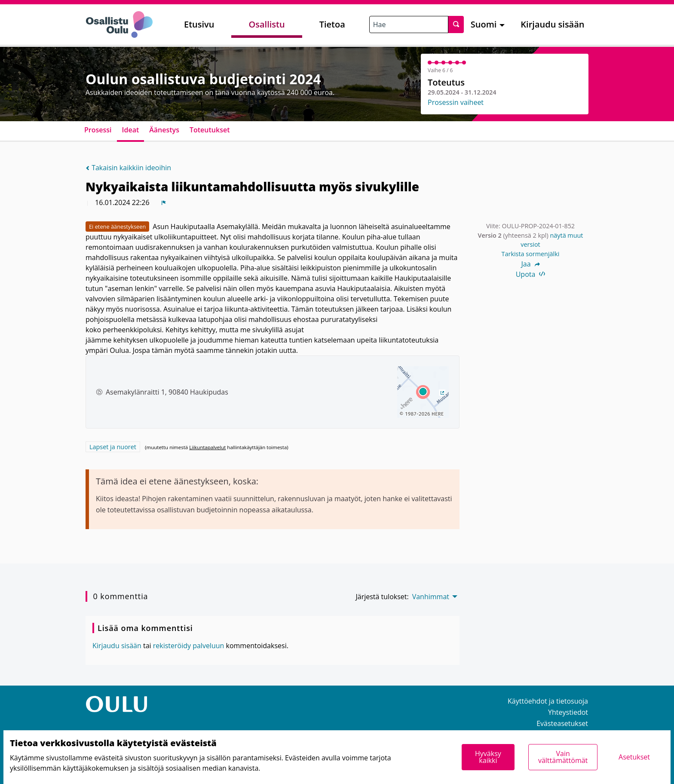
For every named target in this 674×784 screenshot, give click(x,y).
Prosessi (98, 130)
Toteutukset (210, 130)
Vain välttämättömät (563, 757)
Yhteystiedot (568, 712)
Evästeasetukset (562, 723)
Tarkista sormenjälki (531, 254)
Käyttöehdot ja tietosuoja (548, 701)
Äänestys (164, 130)
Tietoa (332, 24)
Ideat (131, 130)
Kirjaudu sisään (552, 24)
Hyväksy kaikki (488, 757)
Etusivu (199, 24)
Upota (531, 274)
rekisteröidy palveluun (189, 646)
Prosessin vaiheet (456, 102)
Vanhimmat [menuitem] (431, 597)
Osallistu (267, 24)
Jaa (530, 264)
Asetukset (634, 757)
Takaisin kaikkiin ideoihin (128, 168)
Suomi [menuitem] (484, 24)
